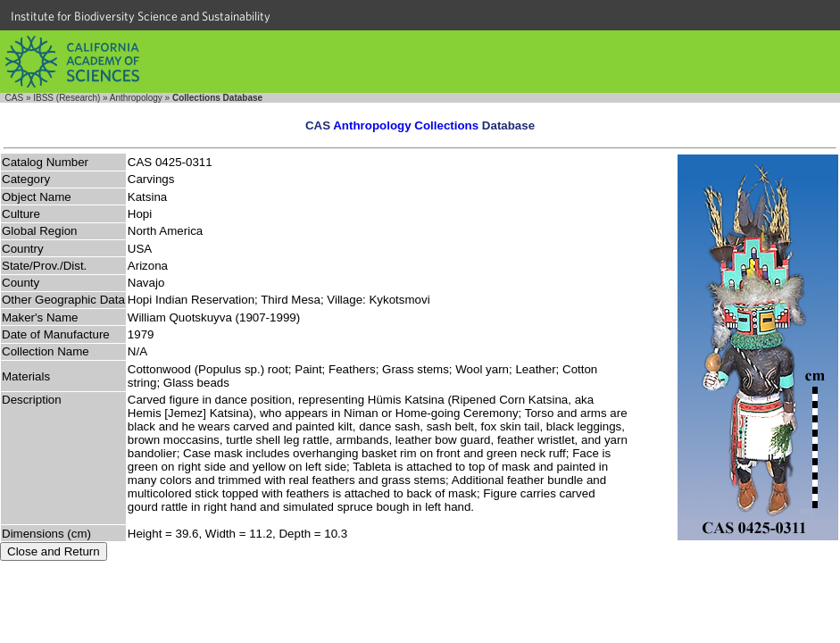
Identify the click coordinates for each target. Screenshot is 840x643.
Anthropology (136, 98)
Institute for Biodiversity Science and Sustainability (141, 16)
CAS (15, 98)
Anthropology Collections (406, 125)
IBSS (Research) (67, 98)
